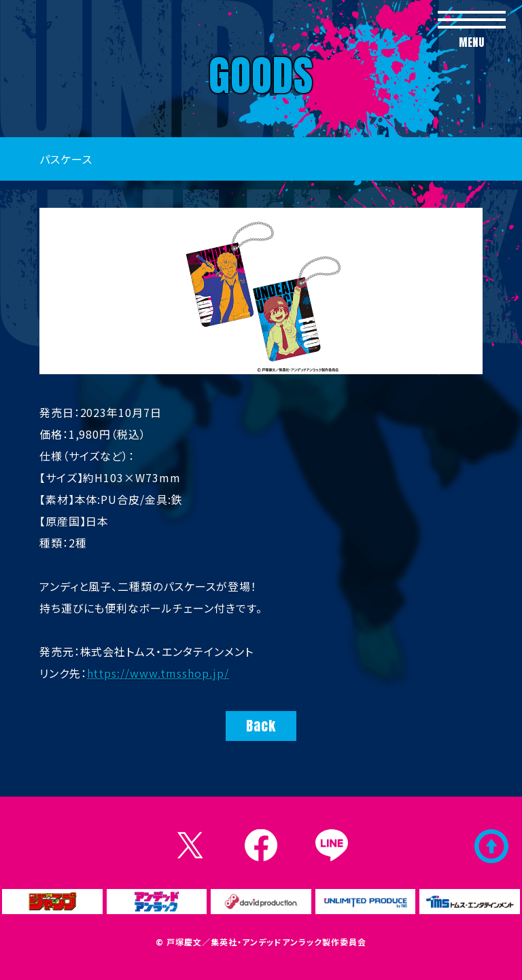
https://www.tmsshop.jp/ (158, 673)
